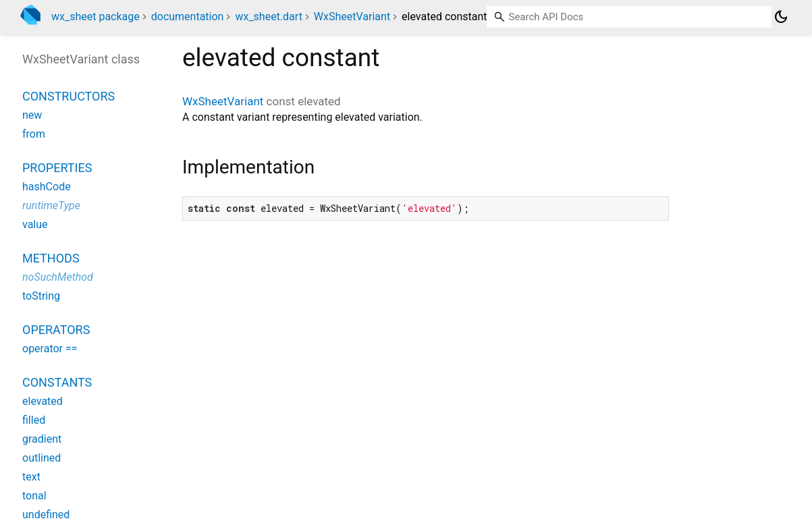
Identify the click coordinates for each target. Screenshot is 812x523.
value (35, 224)
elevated (43, 401)
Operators (56, 330)
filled (34, 420)
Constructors (69, 96)
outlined (42, 458)
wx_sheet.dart (268, 17)
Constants (57, 382)
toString (41, 296)
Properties (57, 168)
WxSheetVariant (352, 17)
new (32, 115)
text (31, 477)
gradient (42, 439)
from (34, 134)
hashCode (47, 187)
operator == (50, 349)
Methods (51, 258)
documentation (188, 17)
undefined (46, 515)
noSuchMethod (58, 277)
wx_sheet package (96, 17)
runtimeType (51, 205)
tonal (34, 496)
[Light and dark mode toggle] (781, 17)
